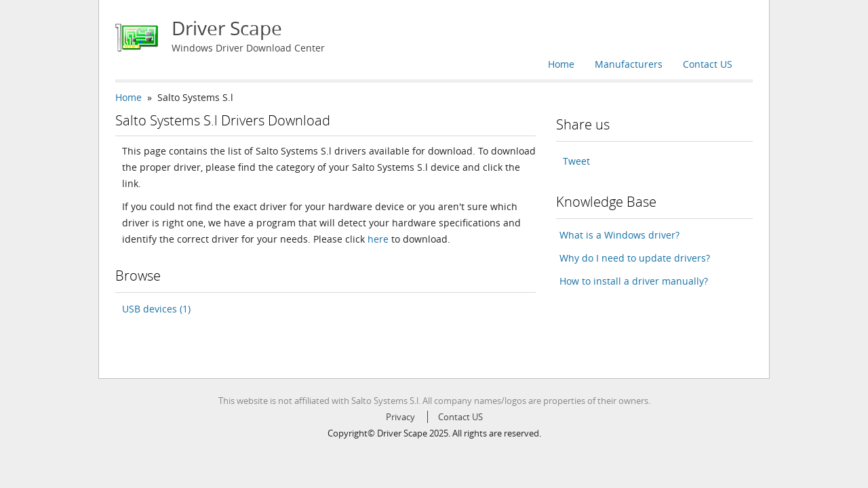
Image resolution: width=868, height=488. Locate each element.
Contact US (708, 64)
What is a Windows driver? (619, 235)
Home (561, 64)
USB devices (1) (156, 309)
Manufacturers (629, 64)
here (378, 239)
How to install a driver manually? (634, 281)
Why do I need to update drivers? (635, 258)
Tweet (576, 161)
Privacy (400, 417)
